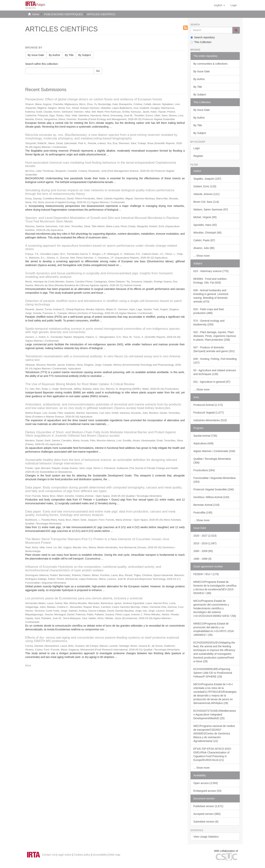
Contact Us (48, 855)
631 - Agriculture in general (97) (212, 382)
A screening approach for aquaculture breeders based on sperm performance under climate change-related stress (101, 247)
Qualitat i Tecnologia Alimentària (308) (212, 461)
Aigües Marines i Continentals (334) (214, 451)
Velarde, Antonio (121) (207, 194)
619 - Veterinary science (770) (211, 271)
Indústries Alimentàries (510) (210, 420)
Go (98, 71)
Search (195, 25)
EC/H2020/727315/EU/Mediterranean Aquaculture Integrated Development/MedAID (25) (215, 715)
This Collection (201, 42)
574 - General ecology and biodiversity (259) (209, 323)
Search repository (203, 37)
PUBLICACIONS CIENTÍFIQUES (63, 14)
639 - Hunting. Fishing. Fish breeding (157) (215, 361)
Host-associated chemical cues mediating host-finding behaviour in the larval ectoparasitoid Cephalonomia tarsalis (101, 164)
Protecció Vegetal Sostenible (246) (214, 489)
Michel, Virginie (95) (205, 217)
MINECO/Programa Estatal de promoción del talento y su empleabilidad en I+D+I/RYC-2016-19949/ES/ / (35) (214, 629)
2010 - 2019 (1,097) (205, 543)
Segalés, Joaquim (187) (207, 179)
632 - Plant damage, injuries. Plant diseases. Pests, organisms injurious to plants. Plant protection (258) (215, 336)
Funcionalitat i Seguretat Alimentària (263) (215, 480)
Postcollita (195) (203, 513)
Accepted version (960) (207, 814)
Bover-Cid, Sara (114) (206, 202)
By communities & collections (211, 64)
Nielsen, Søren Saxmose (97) (211, 209)
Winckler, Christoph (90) (208, 233)
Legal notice (64, 855)
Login (197, 148)
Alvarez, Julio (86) (204, 248)
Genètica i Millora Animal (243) (211, 497)
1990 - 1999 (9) (203, 559)
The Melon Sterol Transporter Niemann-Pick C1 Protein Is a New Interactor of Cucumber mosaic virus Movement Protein (97, 541)
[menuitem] (234, 5)
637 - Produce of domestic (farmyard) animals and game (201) (214, 349)
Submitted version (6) (206, 822)
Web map (115, 855)
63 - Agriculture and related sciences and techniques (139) (215, 372)
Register (198, 156)
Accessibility (100, 855)
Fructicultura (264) (204, 470)
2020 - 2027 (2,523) (205, 536)
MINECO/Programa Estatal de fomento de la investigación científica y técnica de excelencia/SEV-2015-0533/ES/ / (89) (215, 587)
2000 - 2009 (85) (203, 551)
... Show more (202, 256)
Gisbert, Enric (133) (205, 186)
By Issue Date (36, 55)
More (28, 665)
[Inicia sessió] (234, 5)
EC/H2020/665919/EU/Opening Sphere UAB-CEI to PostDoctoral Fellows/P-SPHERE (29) (213, 673)
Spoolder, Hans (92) (205, 225)
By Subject (85, 55)
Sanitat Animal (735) (205, 436)
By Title (69, 55)
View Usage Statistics (206, 837)
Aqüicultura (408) (204, 443)
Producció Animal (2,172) (208, 405)
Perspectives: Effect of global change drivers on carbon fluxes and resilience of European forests (94, 99)
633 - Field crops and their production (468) (209, 311)
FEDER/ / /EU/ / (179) (206, 574)
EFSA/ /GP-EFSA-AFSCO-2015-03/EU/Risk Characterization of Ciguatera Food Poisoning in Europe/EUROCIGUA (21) (213, 754)
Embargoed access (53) (208, 791)
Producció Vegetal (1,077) (209, 413)
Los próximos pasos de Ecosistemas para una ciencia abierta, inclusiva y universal (84, 598)
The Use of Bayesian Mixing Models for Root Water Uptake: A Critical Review (80, 384)
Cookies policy (82, 855)
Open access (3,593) (206, 783)
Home (36, 14)
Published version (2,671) (208, 806)
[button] (219, 5)
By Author (54, 55)
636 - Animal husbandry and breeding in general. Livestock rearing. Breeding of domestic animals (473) (211, 296)
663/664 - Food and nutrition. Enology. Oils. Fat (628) (210, 281)
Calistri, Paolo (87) (204, 240)
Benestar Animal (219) (207, 505)
